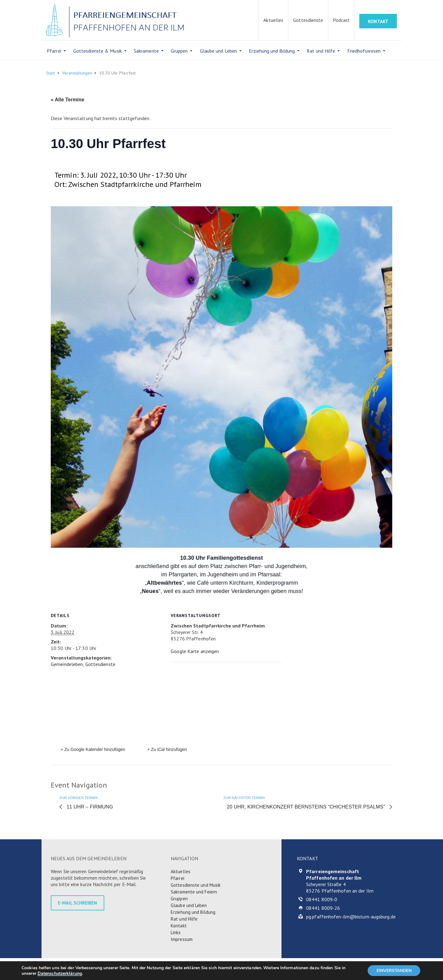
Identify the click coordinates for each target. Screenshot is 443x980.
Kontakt (179, 926)
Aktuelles (273, 20)
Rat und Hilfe (321, 51)
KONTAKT (378, 21)
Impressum (182, 939)
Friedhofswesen (364, 51)
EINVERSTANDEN (393, 970)
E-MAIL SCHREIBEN (78, 903)
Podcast (341, 20)
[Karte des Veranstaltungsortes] (220, 705)
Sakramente (146, 51)
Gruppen (179, 51)
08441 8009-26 (323, 908)
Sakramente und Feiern (194, 892)
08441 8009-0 (322, 899)
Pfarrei (54, 51)
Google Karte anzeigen (195, 651)
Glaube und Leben (219, 51)
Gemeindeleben (67, 664)
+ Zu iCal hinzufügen (167, 749)
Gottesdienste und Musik (196, 885)
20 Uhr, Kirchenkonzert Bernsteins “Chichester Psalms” (307, 807)
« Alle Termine (68, 100)
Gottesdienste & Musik (98, 51)
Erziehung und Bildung (272, 51)
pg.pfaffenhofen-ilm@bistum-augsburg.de (351, 917)
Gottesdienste (308, 20)
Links (176, 932)
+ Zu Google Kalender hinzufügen (93, 749)
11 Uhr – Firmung (89, 807)
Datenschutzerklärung (60, 973)
